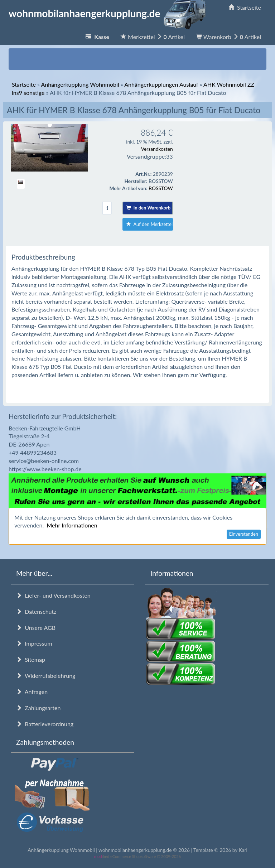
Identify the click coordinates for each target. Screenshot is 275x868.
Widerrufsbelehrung (46, 676)
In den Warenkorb (148, 208)
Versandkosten (157, 149)
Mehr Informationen (72, 525)
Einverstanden (244, 534)
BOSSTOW (161, 188)
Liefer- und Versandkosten (53, 595)
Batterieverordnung (45, 724)
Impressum (34, 643)
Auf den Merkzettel (149, 224)
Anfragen (32, 692)
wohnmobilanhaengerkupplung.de (109, 13)
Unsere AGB (36, 628)
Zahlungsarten (38, 708)
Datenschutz (36, 611)
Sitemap (31, 659)
